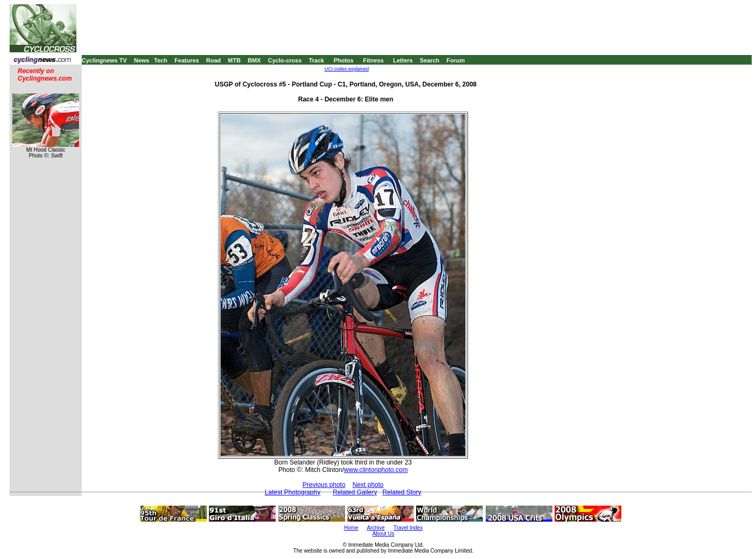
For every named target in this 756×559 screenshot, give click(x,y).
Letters (403, 60)
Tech (161, 60)
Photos (343, 60)
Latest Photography (293, 492)
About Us (383, 534)
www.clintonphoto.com (376, 470)
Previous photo (324, 485)
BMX (254, 60)
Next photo (368, 485)
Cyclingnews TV (104, 60)
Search (430, 60)
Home (351, 528)
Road (214, 60)
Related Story (402, 492)
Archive (376, 528)
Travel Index (408, 528)
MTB (235, 60)
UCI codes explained (346, 69)
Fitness (373, 60)
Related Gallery (355, 492)
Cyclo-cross (285, 60)
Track (317, 60)
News (142, 60)
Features (187, 60)
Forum (456, 60)
